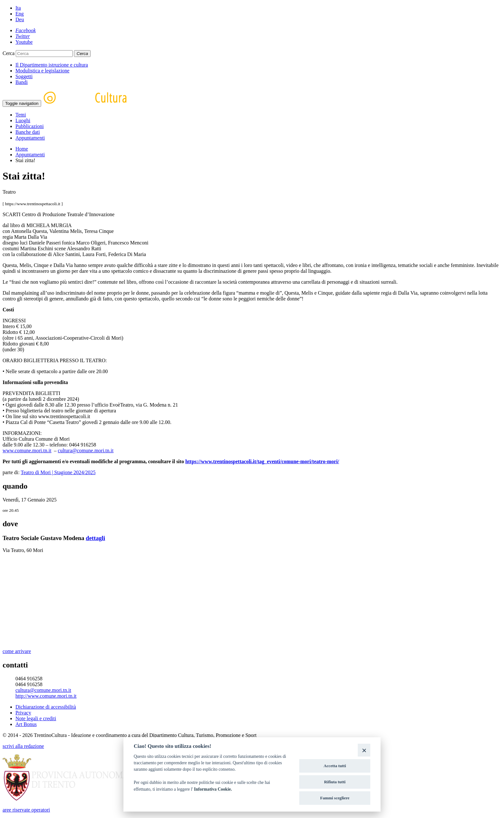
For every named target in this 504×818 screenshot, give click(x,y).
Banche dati (28, 132)
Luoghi (23, 120)
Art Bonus (26, 724)
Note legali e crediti (36, 718)
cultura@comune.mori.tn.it (86, 450)
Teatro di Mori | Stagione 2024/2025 (58, 472)
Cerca (9, 53)
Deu (20, 19)
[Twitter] (23, 36)
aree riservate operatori (26, 810)
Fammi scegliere (335, 798)
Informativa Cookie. (213, 789)
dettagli (95, 538)
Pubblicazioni (30, 126)
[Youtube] (24, 42)
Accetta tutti (335, 766)
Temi (21, 115)
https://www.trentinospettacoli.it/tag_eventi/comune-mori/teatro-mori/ (262, 461)
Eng (20, 14)
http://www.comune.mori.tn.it (46, 696)
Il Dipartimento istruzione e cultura (52, 65)
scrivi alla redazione (23, 746)
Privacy (23, 713)
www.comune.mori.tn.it (27, 450)
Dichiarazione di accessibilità (46, 707)
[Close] (364, 750)
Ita (18, 8)
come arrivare (17, 651)
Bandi (22, 82)
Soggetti (24, 76)
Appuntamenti (30, 138)
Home (22, 149)
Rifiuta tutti (335, 782)
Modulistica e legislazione (42, 71)
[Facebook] (26, 30)
